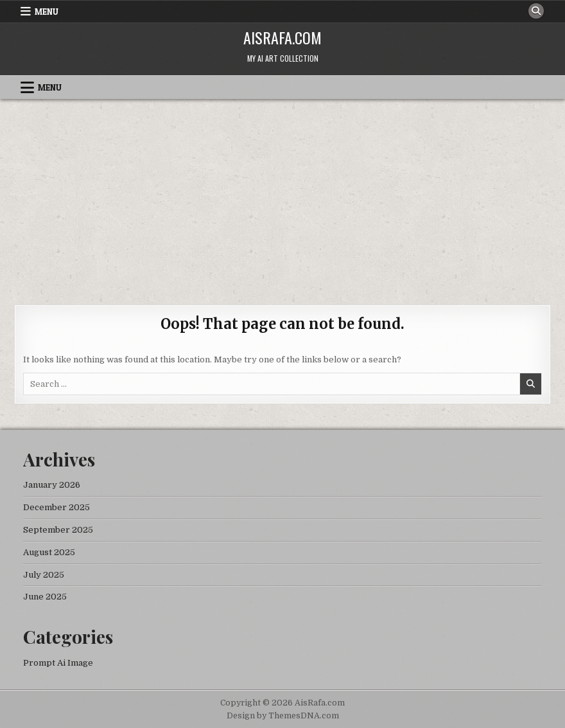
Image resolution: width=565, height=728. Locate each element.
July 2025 (44, 575)
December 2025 (56, 507)
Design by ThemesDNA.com (283, 716)
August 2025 (49, 552)
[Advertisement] (282, 195)
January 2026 (52, 485)
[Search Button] (536, 11)
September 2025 (58, 530)
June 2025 (45, 597)
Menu (47, 12)
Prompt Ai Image (58, 663)
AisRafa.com (282, 37)
